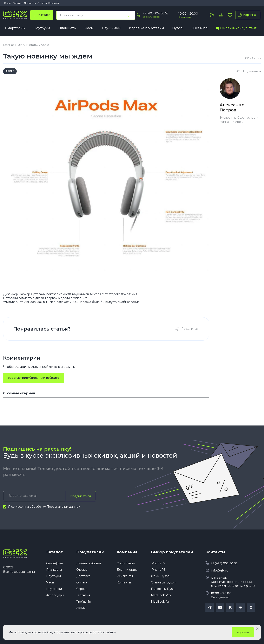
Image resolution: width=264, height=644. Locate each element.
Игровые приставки (146, 28)
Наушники (111, 28)
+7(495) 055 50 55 (224, 563)
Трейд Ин (84, 602)
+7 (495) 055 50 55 (155, 13)
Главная (9, 45)
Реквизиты (125, 576)
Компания (127, 552)
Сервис (82, 589)
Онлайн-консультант (236, 28)
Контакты (54, 3)
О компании (126, 563)
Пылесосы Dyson (164, 589)
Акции (81, 608)
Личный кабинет (89, 563)
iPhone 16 (158, 570)
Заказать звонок (151, 17)
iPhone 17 (158, 563)
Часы (89, 28)
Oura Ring (199, 28)
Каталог (54, 552)
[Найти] (130, 15)
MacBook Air (160, 602)
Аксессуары (55, 595)
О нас (8, 3)
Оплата (42, 3)
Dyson (177, 28)
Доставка (30, 3)
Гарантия (83, 595)
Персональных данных (63, 507)
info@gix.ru (220, 570)
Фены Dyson (160, 576)
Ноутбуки (42, 28)
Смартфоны (15, 28)
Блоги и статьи (28, 45)
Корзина (246, 15)
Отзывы (18, 3)
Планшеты (67, 28)
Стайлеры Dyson (163, 582)
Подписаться (81, 496)
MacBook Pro (161, 595)
